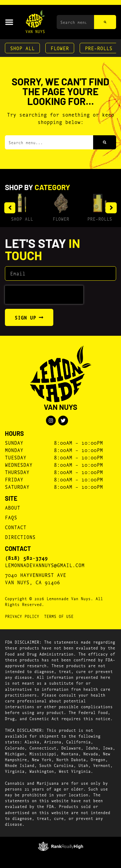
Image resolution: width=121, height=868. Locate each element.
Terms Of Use (59, 616)
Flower (60, 48)
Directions (20, 537)
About (13, 507)
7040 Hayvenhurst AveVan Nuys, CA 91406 (36, 578)
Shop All (22, 48)
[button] (9, 22)
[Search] (105, 22)
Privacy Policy (22, 616)
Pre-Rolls (99, 48)
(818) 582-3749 (26, 558)
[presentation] (44, 295)
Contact (16, 527)
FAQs (11, 517)
